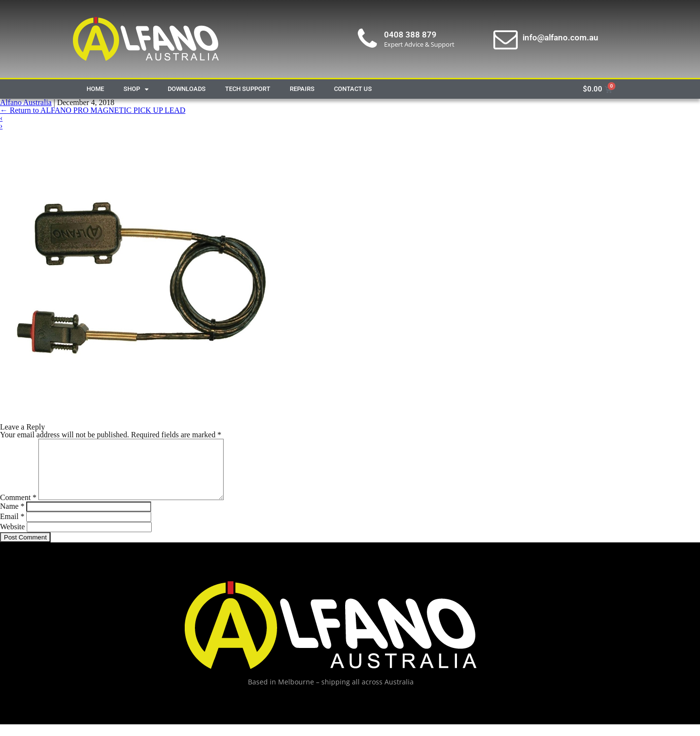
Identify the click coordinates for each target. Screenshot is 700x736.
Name (12, 518)
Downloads (187, 89)
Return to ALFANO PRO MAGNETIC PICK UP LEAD (93, 110)
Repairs (302, 89)
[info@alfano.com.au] (506, 39)
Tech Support (248, 89)
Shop (136, 89)
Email (12, 528)
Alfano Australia (26, 102)
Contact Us (353, 89)
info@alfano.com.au (560, 37)
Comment (18, 509)
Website (12, 538)
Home (95, 89)
